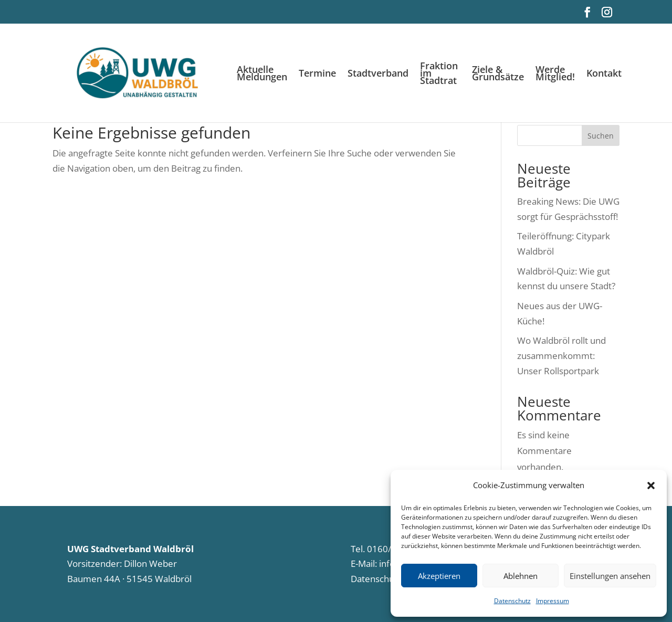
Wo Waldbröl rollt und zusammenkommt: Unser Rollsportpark (561, 356)
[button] (651, 486)
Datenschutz (512, 601)
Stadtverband (378, 74)
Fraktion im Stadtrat (439, 74)
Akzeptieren (439, 576)
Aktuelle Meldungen (262, 74)
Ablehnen (521, 576)
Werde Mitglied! (555, 74)
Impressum (553, 601)
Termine (317, 74)
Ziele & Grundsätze (498, 74)
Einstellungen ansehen (610, 576)
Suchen (601, 136)
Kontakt (604, 74)
